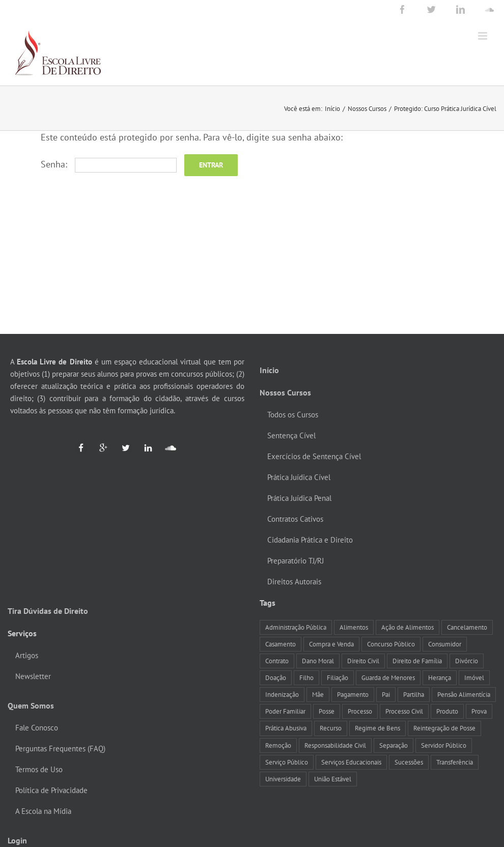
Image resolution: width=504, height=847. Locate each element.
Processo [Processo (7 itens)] (360, 711)
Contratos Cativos (295, 519)
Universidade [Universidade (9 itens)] (283, 779)
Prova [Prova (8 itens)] (479, 711)
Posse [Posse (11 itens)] (327, 711)
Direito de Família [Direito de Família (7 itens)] (417, 661)
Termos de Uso (39, 769)
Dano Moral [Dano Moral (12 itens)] (318, 661)
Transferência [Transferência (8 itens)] (455, 762)
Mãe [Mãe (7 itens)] (318, 694)
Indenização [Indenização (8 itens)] (282, 694)
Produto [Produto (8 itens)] (447, 711)
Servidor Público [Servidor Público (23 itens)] (444, 745)
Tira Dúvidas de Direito (48, 611)
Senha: (109, 164)
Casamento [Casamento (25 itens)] (281, 644)
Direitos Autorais (294, 582)
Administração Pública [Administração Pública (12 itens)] (296, 627)
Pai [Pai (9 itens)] (386, 694)
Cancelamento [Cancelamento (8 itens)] (467, 627)
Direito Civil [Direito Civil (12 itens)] (363, 661)
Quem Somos (31, 705)
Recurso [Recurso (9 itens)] (331, 728)
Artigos (27, 655)
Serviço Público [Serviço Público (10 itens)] (287, 762)
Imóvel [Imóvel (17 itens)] (474, 677)
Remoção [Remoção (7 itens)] (278, 745)
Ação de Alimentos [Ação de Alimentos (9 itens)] (408, 627)
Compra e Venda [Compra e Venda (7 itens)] (331, 644)
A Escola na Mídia (43, 811)
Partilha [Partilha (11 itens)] (414, 694)
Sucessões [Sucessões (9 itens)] (409, 762)
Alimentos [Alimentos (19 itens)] (354, 627)
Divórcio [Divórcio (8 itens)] (467, 661)
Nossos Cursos (285, 392)
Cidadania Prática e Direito (310, 540)
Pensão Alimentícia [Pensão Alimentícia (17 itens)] (464, 694)
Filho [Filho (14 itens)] (306, 677)
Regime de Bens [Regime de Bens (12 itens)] (377, 728)
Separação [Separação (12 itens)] (394, 745)
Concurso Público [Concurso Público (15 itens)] (391, 644)
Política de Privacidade (51, 790)
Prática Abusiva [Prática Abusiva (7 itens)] (286, 728)
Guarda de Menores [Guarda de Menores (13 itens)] (388, 677)
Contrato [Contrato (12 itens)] (277, 661)
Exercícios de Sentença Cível (314, 456)
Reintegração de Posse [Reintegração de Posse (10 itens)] (444, 728)
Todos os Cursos (293, 415)
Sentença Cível (291, 435)
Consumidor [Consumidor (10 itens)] (445, 644)
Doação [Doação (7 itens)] (276, 677)
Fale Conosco (37, 728)
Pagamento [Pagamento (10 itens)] (353, 694)
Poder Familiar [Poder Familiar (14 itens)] (285, 711)
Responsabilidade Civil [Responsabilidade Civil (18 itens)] (335, 745)
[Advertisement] (252, 258)
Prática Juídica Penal (299, 498)
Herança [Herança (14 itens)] (440, 677)
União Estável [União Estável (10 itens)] (333, 779)
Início (269, 370)
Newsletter (33, 676)
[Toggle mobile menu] (483, 36)
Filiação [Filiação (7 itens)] (338, 677)
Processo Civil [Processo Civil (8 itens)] (404, 711)
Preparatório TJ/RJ (296, 561)
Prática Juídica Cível (299, 477)
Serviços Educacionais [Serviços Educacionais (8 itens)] (351, 762)
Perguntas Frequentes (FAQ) (60, 749)
